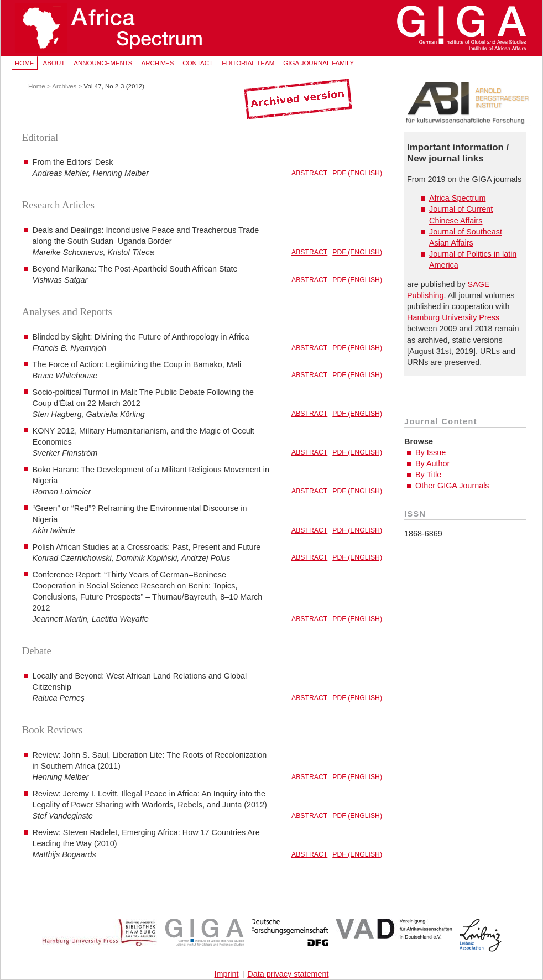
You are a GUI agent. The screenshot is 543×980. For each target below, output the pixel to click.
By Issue (430, 452)
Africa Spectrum (457, 198)
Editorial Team (248, 63)
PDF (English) (357, 173)
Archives (157, 63)
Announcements (103, 63)
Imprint (227, 974)
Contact (198, 63)
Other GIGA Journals (452, 486)
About (54, 63)
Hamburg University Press (453, 317)
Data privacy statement (288, 974)
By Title (428, 475)
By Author (432, 463)
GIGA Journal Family (319, 63)
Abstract (309, 173)
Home (25, 63)
